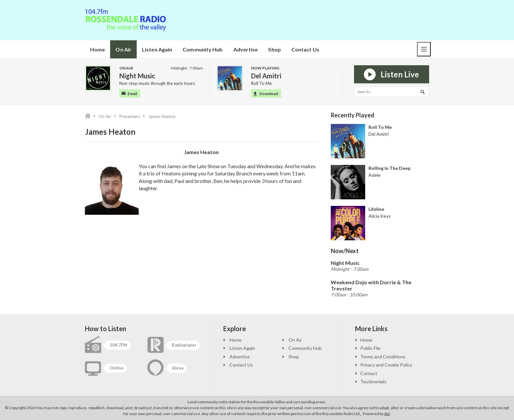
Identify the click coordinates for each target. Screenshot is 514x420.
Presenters (130, 116)
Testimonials (373, 381)
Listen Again (157, 49)
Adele (375, 175)
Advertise (246, 49)
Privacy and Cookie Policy (386, 365)
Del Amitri (379, 134)
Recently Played (353, 115)
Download (266, 94)
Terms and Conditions (383, 357)
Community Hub (203, 49)
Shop (274, 49)
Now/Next (345, 251)
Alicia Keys (380, 216)
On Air (123, 49)
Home (98, 49)
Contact (369, 373)
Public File (370, 348)
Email (129, 94)
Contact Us (305, 49)
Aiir (387, 414)
